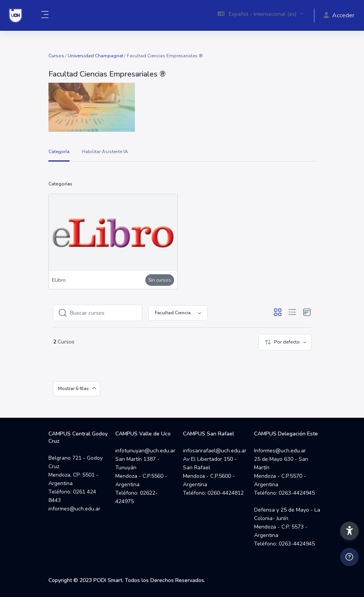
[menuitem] (285, 342)
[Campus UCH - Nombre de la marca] (16, 15)
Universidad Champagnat (96, 56)
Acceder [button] (339, 15)
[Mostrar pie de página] (349, 557)
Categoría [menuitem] (59, 152)
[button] (261, 15)
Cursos (56, 56)
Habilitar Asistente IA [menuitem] (105, 152)
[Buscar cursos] (104, 313)
